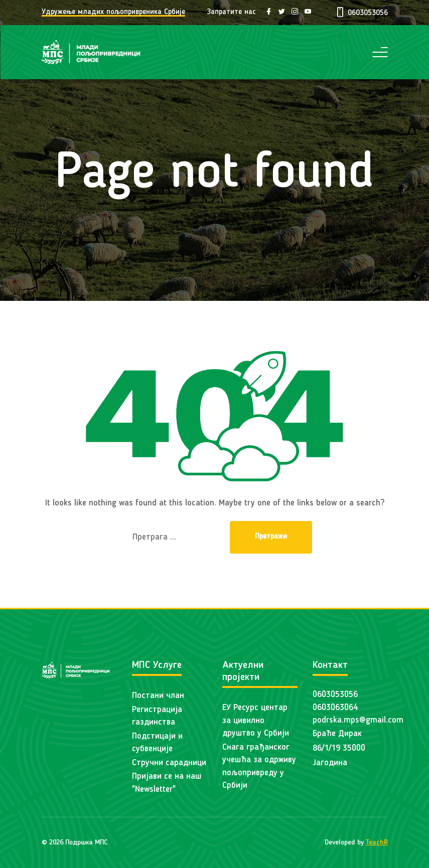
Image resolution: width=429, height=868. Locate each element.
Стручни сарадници (169, 763)
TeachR (377, 842)
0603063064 (335, 708)
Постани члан (158, 696)
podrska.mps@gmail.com (358, 720)
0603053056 (335, 695)
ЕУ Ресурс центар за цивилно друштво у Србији (256, 721)
